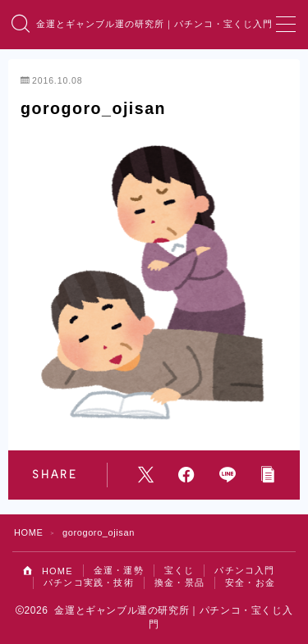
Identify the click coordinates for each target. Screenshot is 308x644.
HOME (28, 532)
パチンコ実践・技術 (89, 582)
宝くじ (179, 570)
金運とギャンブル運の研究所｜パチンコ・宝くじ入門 (154, 25)
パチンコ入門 (244, 570)
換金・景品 (179, 582)
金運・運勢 (119, 570)
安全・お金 (250, 582)
